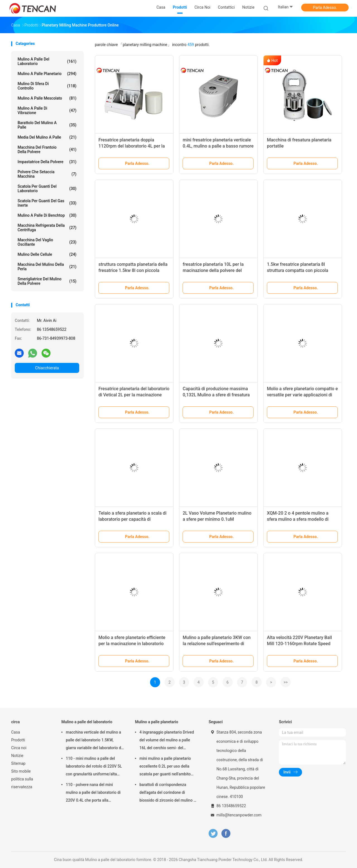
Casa (16, 732)
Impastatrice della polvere (47, 162)
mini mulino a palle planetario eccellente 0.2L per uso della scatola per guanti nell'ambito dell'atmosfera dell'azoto (165, 767)
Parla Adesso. (325, 8)
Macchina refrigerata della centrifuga (47, 228)
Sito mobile (21, 771)
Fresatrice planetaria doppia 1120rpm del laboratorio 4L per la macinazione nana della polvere (132, 146)
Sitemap (18, 763)
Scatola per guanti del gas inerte (47, 203)
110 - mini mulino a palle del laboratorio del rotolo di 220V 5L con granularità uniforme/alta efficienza (94, 767)
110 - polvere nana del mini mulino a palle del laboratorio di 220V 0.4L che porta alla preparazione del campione (93, 793)
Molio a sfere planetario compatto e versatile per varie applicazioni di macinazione (302, 395)
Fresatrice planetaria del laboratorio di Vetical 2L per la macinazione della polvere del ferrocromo (134, 395)
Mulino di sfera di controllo (47, 86)
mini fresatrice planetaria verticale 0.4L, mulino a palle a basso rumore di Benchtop (218, 146)
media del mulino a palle (47, 137)
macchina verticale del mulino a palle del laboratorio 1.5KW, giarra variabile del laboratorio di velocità (94, 741)
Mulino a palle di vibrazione (47, 110)
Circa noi (19, 748)
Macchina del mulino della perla (47, 267)
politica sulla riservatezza (22, 783)
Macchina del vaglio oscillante (47, 242)
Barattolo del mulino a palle (47, 125)
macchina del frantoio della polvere (47, 150)
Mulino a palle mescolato (47, 98)
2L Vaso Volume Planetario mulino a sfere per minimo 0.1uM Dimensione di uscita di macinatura (218, 519)
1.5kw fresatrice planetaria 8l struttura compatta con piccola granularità (298, 270)
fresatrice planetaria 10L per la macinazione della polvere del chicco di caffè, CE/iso (213, 270)
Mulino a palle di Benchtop (47, 215)
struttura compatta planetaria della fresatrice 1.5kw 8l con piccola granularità (133, 270)
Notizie (17, 756)
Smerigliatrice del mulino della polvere (47, 281)
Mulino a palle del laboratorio (47, 61)
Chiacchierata (47, 368)
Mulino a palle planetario (47, 74)
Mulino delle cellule (47, 254)
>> (286, 682)
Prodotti (18, 740)
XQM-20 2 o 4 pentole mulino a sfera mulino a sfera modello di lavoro (298, 519)
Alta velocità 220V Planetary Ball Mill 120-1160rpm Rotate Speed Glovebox (299, 644)
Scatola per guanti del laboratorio (47, 189)
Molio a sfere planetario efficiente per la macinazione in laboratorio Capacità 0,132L (132, 644)
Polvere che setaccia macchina (47, 174)
